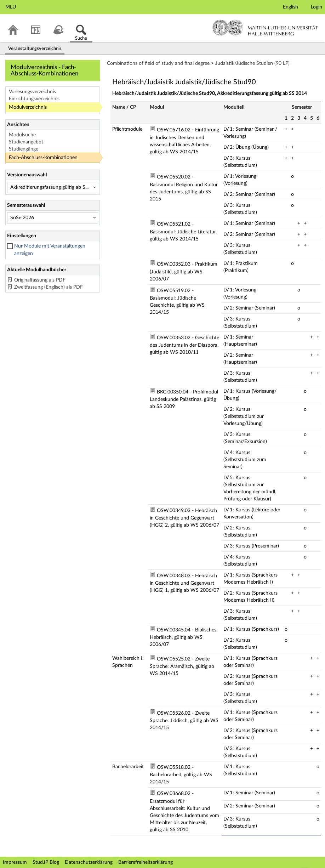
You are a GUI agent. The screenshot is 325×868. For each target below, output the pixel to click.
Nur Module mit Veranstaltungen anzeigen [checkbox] (50, 250)
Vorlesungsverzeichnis (32, 92)
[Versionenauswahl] (53, 187)
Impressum (15, 862)
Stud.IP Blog (46, 862)
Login (317, 7)
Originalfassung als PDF (40, 280)
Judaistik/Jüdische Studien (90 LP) (252, 63)
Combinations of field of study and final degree (158, 63)
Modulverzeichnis (28, 107)
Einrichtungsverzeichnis (34, 99)
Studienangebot (26, 142)
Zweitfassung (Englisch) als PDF (49, 287)
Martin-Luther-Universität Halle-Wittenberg (265, 28)
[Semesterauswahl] (53, 218)
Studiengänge (24, 149)
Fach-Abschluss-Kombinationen (43, 158)
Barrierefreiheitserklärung (146, 862)
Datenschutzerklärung (89, 862)
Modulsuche (22, 135)
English (290, 7)
